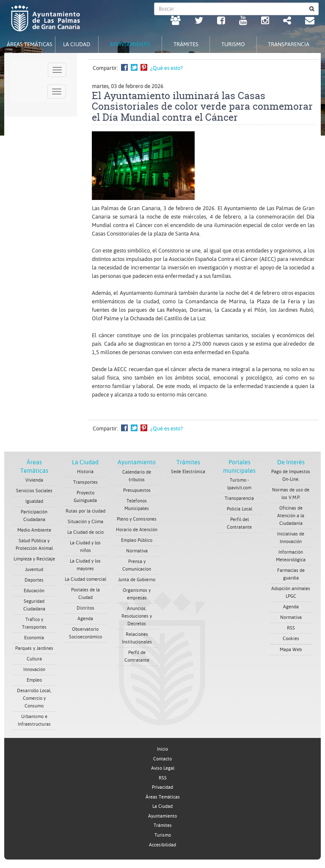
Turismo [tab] (233, 44)
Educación (34, 591)
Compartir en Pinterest (144, 67)
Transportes (85, 482)
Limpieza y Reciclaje (34, 559)
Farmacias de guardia (291, 574)
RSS (291, 628)
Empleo (34, 680)
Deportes (34, 580)
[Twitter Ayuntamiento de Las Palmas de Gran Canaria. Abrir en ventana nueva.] (199, 22)
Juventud (34, 570)
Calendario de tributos (137, 476)
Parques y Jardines (34, 648)
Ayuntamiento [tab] (130, 44)
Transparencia (239, 498)
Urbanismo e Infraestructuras (34, 720)
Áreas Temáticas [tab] (30, 44)
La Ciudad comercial (85, 579)
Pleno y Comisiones (137, 519)
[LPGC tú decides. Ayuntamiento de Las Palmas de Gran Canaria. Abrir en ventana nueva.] (176, 22)
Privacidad (162, 787)
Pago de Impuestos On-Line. (291, 476)
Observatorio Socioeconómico (85, 633)
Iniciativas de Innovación (291, 538)
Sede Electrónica (188, 472)
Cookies (291, 639)
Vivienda (34, 480)
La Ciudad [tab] (77, 44)
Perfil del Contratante (239, 523)
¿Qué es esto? (167, 68)
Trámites (188, 462)
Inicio (162, 749)
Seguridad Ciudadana (34, 605)
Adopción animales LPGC (291, 592)
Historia (85, 472)
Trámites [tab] (186, 44)
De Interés (291, 462)
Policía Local (240, 509)
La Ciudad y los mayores (85, 565)
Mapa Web (291, 650)
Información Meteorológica (291, 556)
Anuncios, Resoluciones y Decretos (137, 616)
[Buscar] (312, 9)
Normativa (137, 551)
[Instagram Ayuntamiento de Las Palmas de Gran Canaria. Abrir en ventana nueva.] (265, 22)
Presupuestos (137, 490)
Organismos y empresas (137, 594)
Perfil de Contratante (137, 656)
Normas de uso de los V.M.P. (291, 494)
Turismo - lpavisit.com (239, 484)
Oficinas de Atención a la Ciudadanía (291, 516)
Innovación (34, 670)
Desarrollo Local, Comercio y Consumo (34, 698)
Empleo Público (137, 540)
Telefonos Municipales (137, 505)
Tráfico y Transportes (34, 623)
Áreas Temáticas (163, 797)
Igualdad (34, 501)
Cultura (34, 659)
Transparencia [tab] (289, 44)
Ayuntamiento (137, 462)
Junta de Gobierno (137, 580)
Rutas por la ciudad (85, 511)
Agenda (85, 619)
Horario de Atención (137, 530)
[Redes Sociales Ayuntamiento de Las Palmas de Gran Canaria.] (287, 22)
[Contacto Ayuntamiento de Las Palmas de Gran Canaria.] (310, 22)
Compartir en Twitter (134, 67)
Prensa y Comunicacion (137, 565)
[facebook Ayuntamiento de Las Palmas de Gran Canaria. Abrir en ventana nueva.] (221, 22)
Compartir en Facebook (124, 67)
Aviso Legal (163, 768)
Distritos (85, 608)
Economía (34, 638)
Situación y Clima (85, 522)
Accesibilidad (162, 845)
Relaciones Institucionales (137, 638)
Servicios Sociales (34, 491)
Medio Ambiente (34, 530)
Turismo (163, 835)
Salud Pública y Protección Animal (34, 545)
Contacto (162, 759)
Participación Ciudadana (34, 516)
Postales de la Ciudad (85, 594)
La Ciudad (85, 462)
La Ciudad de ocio (85, 532)
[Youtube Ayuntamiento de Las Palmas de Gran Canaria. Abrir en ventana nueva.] (243, 22)
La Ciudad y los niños (85, 547)
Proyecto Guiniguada (85, 497)
